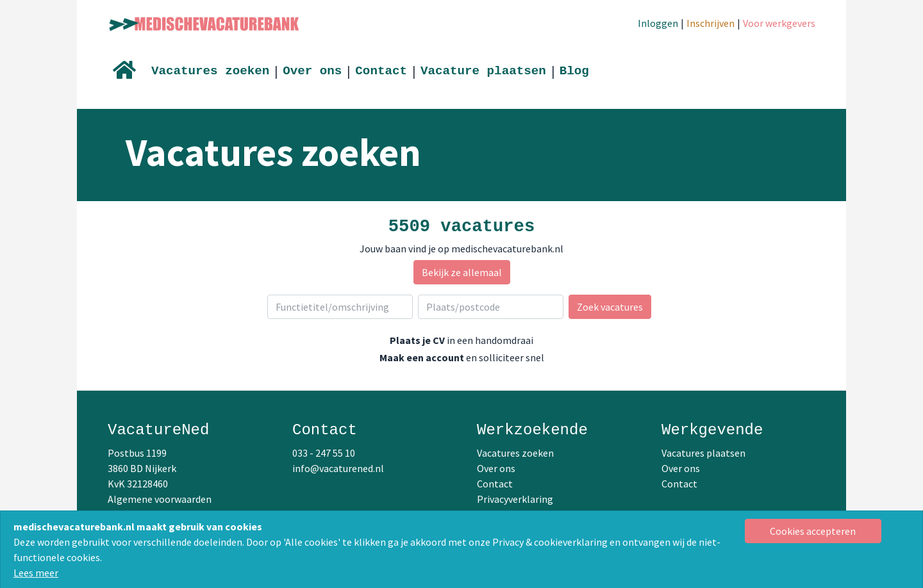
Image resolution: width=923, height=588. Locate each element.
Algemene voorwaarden (160, 499)
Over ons (312, 71)
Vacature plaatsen (483, 71)
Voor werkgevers (779, 23)
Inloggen (658, 23)
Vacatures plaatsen (703, 453)
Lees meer (36, 573)
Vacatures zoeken (210, 71)
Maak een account (422, 357)
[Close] (813, 531)
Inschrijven (711, 23)
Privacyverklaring (515, 499)
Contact (381, 71)
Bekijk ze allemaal (462, 272)
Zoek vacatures (610, 307)
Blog (574, 71)
